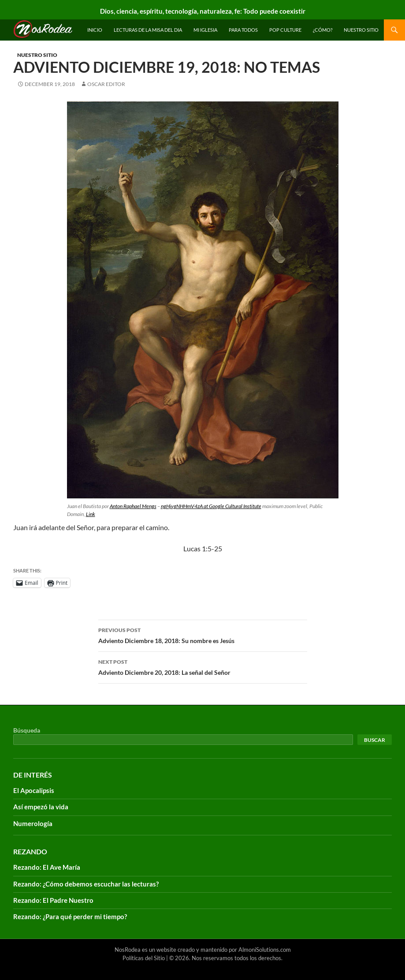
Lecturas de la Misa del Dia (148, 30)
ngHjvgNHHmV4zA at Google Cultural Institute (211, 506)
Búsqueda (27, 730)
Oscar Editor (106, 84)
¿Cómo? (323, 30)
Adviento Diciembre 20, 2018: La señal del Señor (203, 666)
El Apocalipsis (34, 790)
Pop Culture (285, 30)
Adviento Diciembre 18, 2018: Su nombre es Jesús (203, 635)
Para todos (243, 30)
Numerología (33, 823)
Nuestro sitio (361, 30)
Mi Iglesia (205, 30)
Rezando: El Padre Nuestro (53, 900)
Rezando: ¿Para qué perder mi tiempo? (70, 916)
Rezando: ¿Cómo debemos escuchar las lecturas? (86, 884)
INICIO (95, 30)
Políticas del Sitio (144, 958)
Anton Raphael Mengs (133, 506)
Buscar (375, 740)
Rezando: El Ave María (47, 867)
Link (91, 514)
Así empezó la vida (41, 807)
